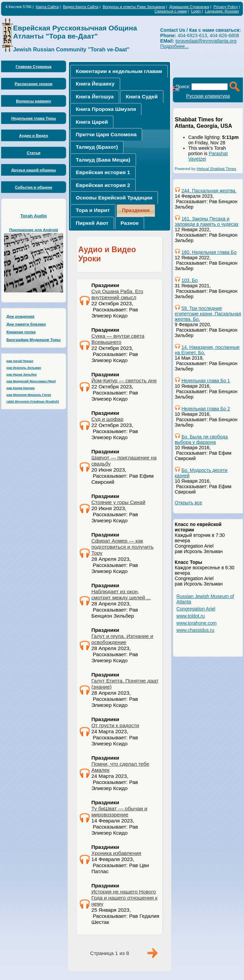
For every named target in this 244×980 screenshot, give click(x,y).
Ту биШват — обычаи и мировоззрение (119, 811)
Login (196, 11)
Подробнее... (174, 46)
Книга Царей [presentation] (92, 122)
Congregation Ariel (196, 609)
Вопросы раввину (34, 101)
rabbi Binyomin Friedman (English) (33, 402)
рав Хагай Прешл (20, 361)
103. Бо (190, 280)
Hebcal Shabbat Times (216, 169)
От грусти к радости (115, 725)
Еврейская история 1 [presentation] (103, 172)
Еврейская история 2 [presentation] (103, 185)
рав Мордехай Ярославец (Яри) (31, 381)
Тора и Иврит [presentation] (93, 210)
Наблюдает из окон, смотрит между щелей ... (121, 594)
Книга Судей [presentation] (142, 97)
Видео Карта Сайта (80, 7)
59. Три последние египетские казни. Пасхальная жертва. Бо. (208, 314)
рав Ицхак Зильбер (22, 375)
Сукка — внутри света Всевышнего (118, 339)
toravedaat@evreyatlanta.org (206, 41)
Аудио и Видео (33, 135)
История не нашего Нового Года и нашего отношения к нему (125, 898)
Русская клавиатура (208, 96)
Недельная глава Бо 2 (206, 409)
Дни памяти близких (26, 324)
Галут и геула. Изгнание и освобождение (122, 639)
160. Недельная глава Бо (209, 252)
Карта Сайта (47, 7)
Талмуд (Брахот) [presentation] (97, 147)
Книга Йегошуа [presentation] (95, 97)
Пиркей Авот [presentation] (92, 223)
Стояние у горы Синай (118, 502)
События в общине (33, 187)
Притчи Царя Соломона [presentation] (106, 134)
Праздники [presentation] (136, 210)
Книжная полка (21, 332)
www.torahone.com (197, 623)
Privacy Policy (226, 7)
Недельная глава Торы (33, 118)
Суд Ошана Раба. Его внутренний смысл (117, 294)
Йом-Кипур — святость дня (124, 380)
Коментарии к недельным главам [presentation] (119, 71)
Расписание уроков (34, 84)
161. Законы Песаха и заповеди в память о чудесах (207, 221)
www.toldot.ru (191, 616)
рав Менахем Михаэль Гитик (29, 395)
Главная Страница (34, 66)
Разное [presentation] (130, 223)
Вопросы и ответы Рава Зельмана (134, 7)
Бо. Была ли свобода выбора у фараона (201, 439)
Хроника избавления (116, 853)
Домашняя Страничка (189, 7)
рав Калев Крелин (21, 388)
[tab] (119, 71)
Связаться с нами (171, 11)
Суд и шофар (107, 419)
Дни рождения (20, 316)
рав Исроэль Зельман (24, 368)
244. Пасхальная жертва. (209, 191)
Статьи (34, 153)
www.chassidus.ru (195, 630)
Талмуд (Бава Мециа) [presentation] (103, 160)
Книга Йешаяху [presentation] (95, 84)
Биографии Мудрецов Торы (33, 340)
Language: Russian (222, 11)
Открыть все (188, 503)
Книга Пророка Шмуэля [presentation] (106, 109)
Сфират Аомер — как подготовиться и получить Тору (123, 547)
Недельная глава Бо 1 (206, 381)
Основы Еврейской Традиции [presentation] (114, 198)
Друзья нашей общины (34, 170)
